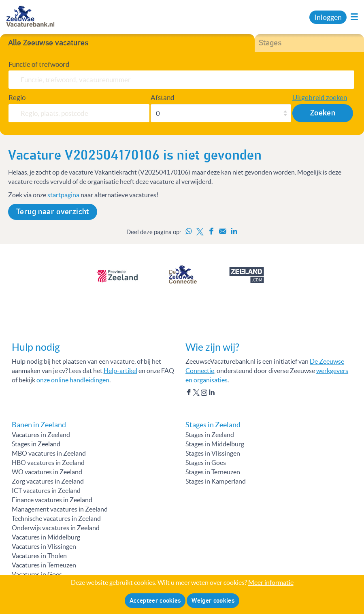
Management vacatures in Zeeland (60, 509)
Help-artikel (120, 371)
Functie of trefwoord (39, 64)
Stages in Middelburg (215, 444)
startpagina (63, 195)
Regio (17, 97)
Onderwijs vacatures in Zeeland (56, 528)
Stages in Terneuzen (213, 472)
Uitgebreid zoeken (320, 97)
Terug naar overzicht (53, 212)
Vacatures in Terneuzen (44, 565)
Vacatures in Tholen (39, 556)
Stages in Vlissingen (213, 453)
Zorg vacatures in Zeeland (48, 481)
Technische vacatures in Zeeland (56, 518)
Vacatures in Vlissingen (44, 546)
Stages (270, 43)
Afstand (163, 97)
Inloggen (328, 17)
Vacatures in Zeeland (41, 435)
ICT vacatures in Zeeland (46, 490)
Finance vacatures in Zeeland (52, 500)
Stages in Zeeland (36, 444)
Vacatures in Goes (37, 574)
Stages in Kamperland (216, 481)
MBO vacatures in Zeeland (49, 453)
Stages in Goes (206, 463)
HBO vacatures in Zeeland (48, 463)
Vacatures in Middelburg (46, 537)
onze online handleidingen (73, 380)
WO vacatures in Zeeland (47, 472)
